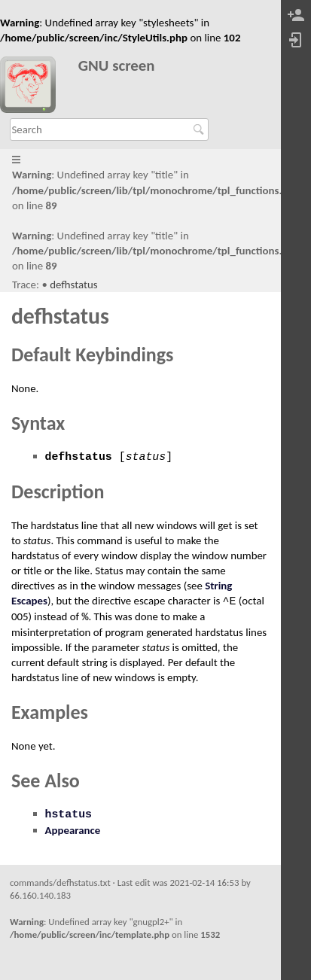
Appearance (73, 830)
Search (201, 129)
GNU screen (117, 66)
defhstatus (73, 285)
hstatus (69, 814)
